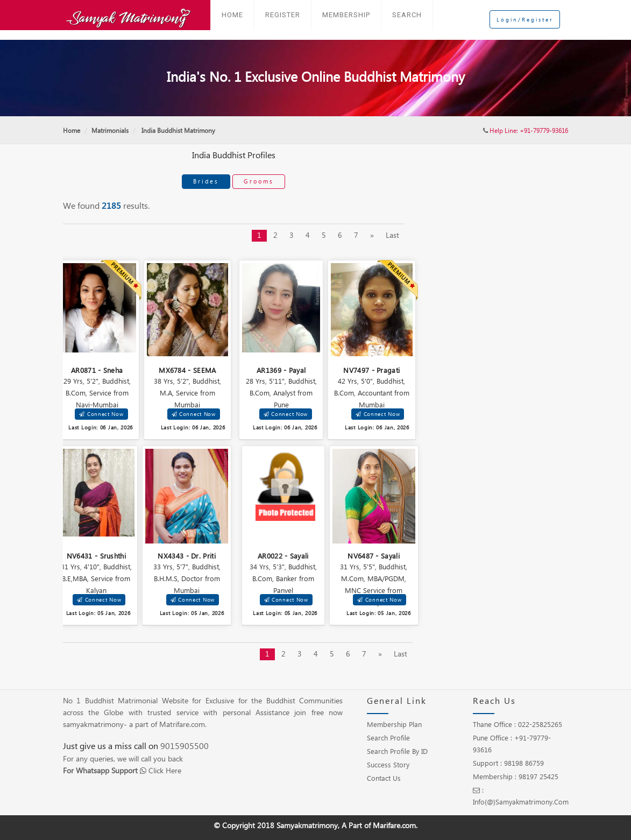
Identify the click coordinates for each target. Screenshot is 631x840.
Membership (346, 15)
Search (407, 15)
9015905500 (185, 747)
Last (392, 236)
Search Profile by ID (397, 752)
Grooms (259, 181)
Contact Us (384, 779)
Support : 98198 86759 (508, 764)
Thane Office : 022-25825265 (517, 725)
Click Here (165, 771)
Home (232, 15)
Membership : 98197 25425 (516, 777)
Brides (206, 181)
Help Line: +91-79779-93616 (529, 131)
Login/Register (525, 14)
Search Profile (388, 738)
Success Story (388, 765)
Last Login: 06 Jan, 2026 (101, 428)
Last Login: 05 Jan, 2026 (98, 613)
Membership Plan (394, 725)
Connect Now (101, 414)
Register (283, 15)
